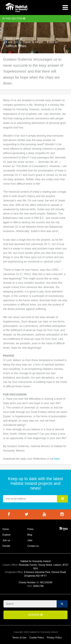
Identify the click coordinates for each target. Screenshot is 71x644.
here (57, 459)
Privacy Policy (54, 638)
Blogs (19, 39)
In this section (14, 19)
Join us (6, 540)
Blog (30, 535)
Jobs (30, 540)
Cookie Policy (37, 638)
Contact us (33, 546)
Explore (6, 535)
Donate (6, 546)
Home (9, 39)
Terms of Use (19, 638)
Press (30, 529)
